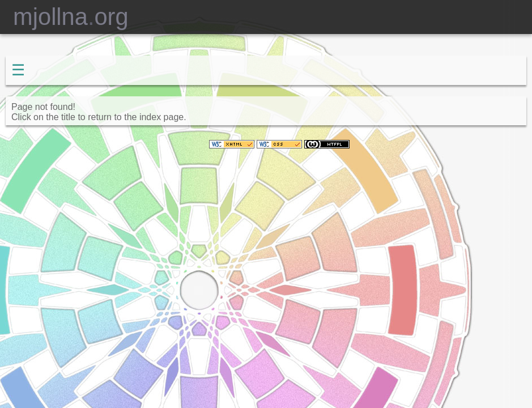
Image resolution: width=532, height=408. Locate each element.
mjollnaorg (64, 17)
